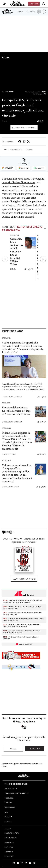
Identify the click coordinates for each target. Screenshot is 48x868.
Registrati (35, 749)
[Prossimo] (43, 259)
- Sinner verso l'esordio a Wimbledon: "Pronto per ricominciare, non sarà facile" (22, 632)
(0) (44, 121)
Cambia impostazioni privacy (17, 793)
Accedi (13, 749)
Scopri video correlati (24, 127)
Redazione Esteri (11, 487)
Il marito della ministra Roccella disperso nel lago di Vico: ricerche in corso (16, 411)
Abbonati (34, 4)
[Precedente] (5, 259)
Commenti (8, 141)
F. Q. (5, 121)
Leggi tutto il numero (24, 579)
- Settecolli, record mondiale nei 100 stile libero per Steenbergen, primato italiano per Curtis (23, 601)
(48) (43, 487)
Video (6, 57)
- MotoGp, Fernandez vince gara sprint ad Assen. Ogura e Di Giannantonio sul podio (22, 626)
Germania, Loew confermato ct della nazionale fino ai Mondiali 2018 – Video (16, 251)
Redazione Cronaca (12, 397)
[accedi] (44, 4)
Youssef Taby (9, 454)
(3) (44, 454)
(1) (44, 397)
